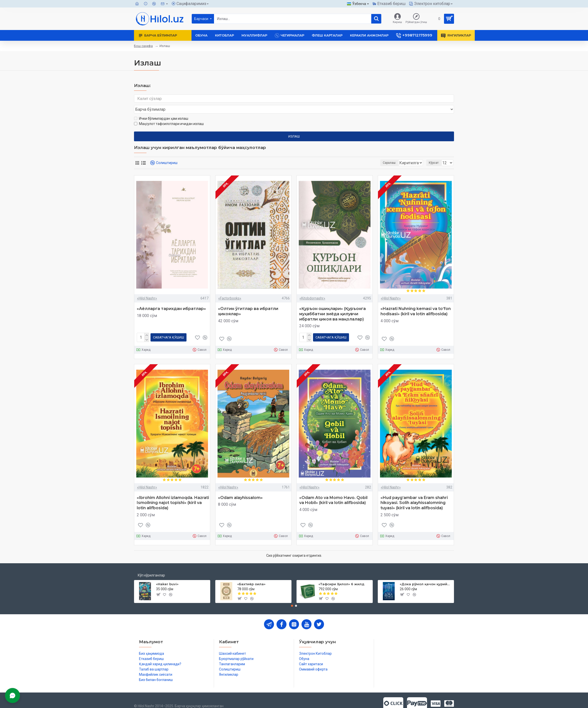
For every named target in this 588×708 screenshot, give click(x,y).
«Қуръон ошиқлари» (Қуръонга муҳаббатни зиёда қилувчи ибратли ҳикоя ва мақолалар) (332, 304)
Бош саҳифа (143, 46)
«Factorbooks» (230, 289)
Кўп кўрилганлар (151, 565)
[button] (292, 595)
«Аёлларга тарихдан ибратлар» (171, 299)
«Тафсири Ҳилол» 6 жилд (341, 574)
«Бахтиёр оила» (251, 574)
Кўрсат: (435, 153)
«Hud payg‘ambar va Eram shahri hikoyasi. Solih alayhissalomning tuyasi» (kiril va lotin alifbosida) (414, 492)
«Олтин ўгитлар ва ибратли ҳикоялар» (248, 302)
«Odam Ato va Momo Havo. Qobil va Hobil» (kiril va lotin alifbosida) (333, 490)
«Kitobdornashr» (312, 289)
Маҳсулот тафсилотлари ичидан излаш (169, 114)
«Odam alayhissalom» (240, 487)
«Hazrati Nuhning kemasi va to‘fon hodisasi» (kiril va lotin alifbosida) (416, 302)
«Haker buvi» (167, 574)
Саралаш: (363, 153)
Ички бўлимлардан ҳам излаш (161, 109)
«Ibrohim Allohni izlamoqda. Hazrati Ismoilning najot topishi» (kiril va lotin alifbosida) (173, 492)
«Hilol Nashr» (147, 289)
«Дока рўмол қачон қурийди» (426, 574)
